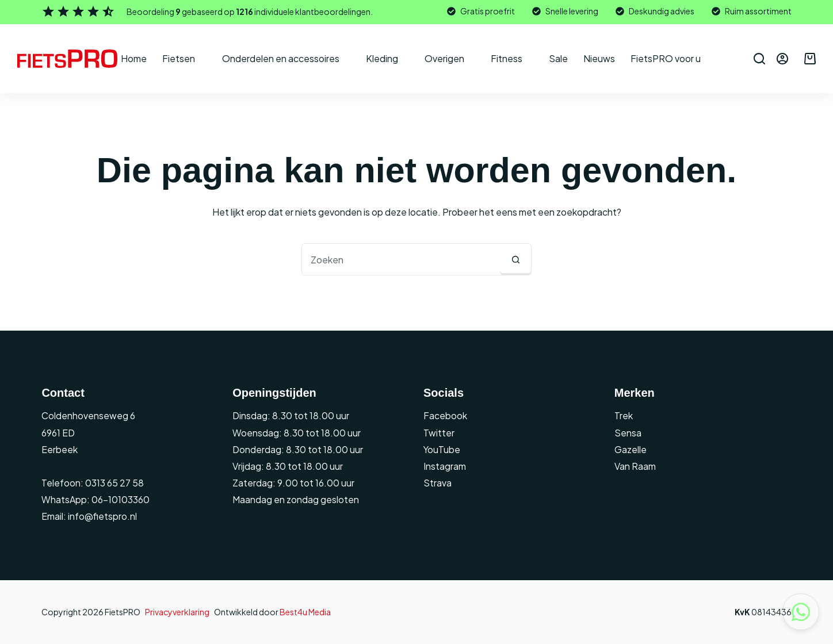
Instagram (445, 466)
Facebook (445, 415)
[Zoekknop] (515, 259)
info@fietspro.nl (102, 516)
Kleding (390, 59)
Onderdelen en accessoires (289, 59)
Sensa (628, 433)
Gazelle (631, 449)
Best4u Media (305, 612)
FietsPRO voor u (673, 59)
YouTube (442, 449)
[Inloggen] (782, 59)
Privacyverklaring (177, 612)
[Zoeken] (759, 59)
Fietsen (186, 59)
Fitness (514, 59)
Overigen (452, 59)
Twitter (439, 433)
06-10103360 (121, 499)
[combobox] (401, 259)
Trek (624, 415)
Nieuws (599, 58)
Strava (437, 483)
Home (134, 58)
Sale (558, 58)
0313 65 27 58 (114, 483)
